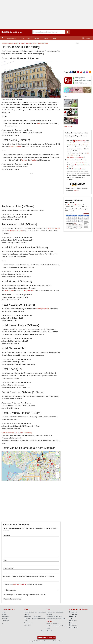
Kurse (22, 38)
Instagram (73, 625)
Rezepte (46, 38)
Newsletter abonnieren (75, 205)
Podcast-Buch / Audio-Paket (33, 616)
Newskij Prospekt (43, 309)
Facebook (73, 614)
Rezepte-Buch (28, 623)
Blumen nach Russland (79, 169)
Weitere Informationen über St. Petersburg (17, 433)
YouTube (73, 616)
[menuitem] (3, 38)
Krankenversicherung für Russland (57, 626)
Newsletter (73, 612)
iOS (88, 153)
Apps (29, 38)
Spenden (4, 623)
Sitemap (4, 614)
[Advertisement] (46, 14)
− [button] (58, 476)
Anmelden (86, 38)
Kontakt (4, 612)
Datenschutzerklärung (20, 584)
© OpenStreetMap (57, 480)
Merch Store (76, 155)
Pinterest (73, 621)
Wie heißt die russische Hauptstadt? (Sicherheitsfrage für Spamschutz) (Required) (29, 576)
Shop (55, 38)
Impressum (5, 619)
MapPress (51, 480)
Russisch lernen (11, 38)
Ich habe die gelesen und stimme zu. (24, 584)
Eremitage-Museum (27, 291)
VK (71, 623)
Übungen (85, 145)
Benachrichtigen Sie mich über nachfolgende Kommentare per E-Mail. (31, 592)
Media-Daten (5, 616)
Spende (76, 190)
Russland (36, 38)
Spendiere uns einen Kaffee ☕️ (76, 157)
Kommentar (7, 535)
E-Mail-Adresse (8, 568)
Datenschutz (5, 621)
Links (48, 628)
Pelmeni (24, 160)
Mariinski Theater (54, 228)
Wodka (34, 160)
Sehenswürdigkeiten (16, 231)
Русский (49, 631)
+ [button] (58, 473)
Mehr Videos (68, 127)
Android (69, 155)
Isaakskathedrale (15, 147)
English (43, 631)
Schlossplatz (9, 291)
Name (5, 560)
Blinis (38, 123)
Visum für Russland (82, 163)
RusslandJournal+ (81, 141)
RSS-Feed (73, 627)
